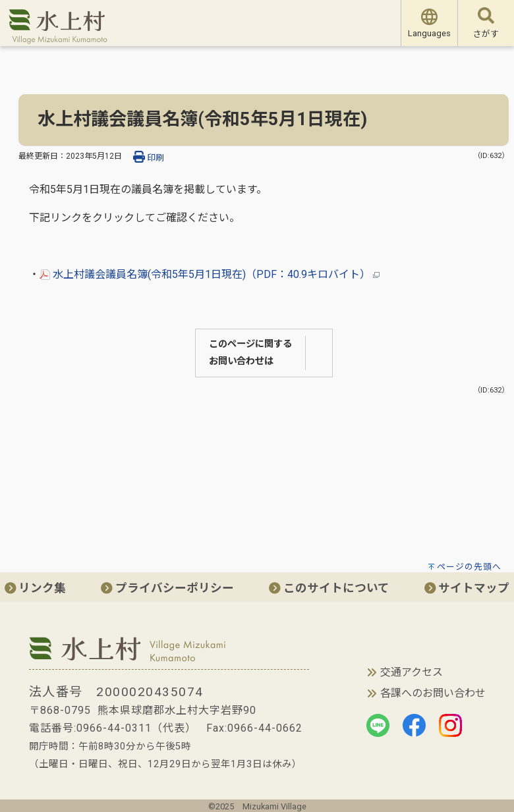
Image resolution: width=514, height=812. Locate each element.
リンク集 (36, 588)
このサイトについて (329, 588)
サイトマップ (467, 588)
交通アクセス (412, 672)
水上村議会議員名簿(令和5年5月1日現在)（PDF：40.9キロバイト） (210, 274)
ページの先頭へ (469, 567)
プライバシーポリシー (167, 588)
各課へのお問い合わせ (433, 693)
